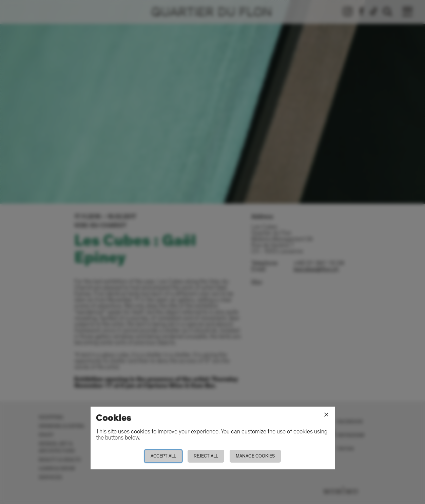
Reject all (206, 456)
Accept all (163, 456)
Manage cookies (255, 456)
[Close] (326, 415)
